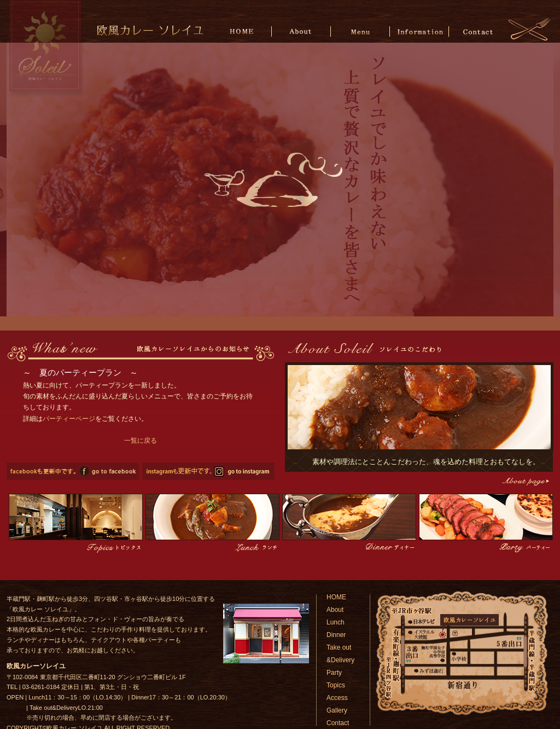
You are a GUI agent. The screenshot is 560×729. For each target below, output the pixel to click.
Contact (478, 31)
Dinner (336, 635)
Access (337, 698)
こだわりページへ (525, 481)
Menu (361, 31)
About (302, 31)
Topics (336, 685)
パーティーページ (69, 419)
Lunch (336, 622)
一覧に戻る (141, 441)
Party (334, 673)
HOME (244, 31)
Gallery (337, 710)
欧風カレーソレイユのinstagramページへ (208, 471)
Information (419, 31)
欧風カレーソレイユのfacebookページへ (73, 471)
